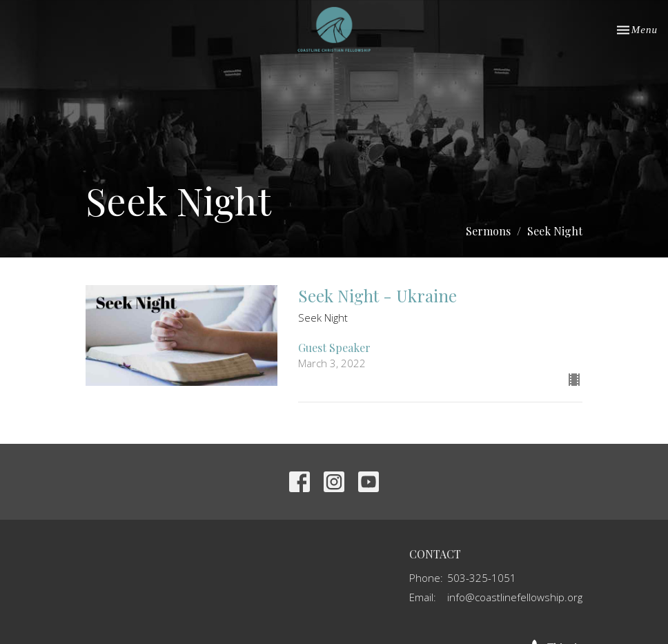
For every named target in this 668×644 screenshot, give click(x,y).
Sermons (488, 231)
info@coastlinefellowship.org (515, 597)
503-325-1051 (482, 578)
